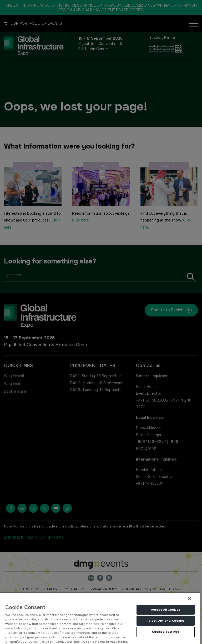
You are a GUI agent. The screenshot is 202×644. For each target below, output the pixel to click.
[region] (100, 618)
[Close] (190, 598)
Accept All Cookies (166, 610)
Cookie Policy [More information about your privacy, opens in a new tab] (94, 642)
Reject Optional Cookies (166, 621)
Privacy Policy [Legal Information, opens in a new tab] (117, 642)
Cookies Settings (166, 632)
